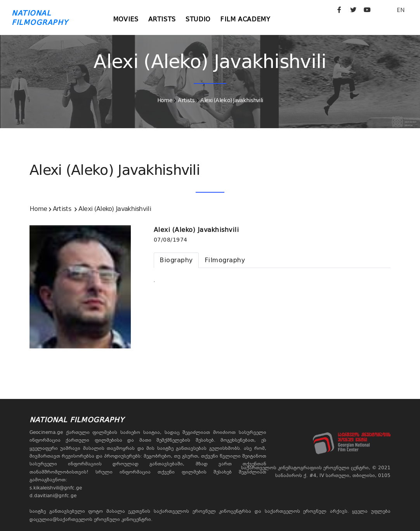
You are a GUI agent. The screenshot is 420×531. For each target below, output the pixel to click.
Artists (165, 19)
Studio (203, 19)
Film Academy (252, 19)
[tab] (176, 260)
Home (165, 100)
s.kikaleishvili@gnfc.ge (56, 488)
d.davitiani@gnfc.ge (53, 496)
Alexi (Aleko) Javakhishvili (232, 100)
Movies (127, 19)
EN (401, 10)
